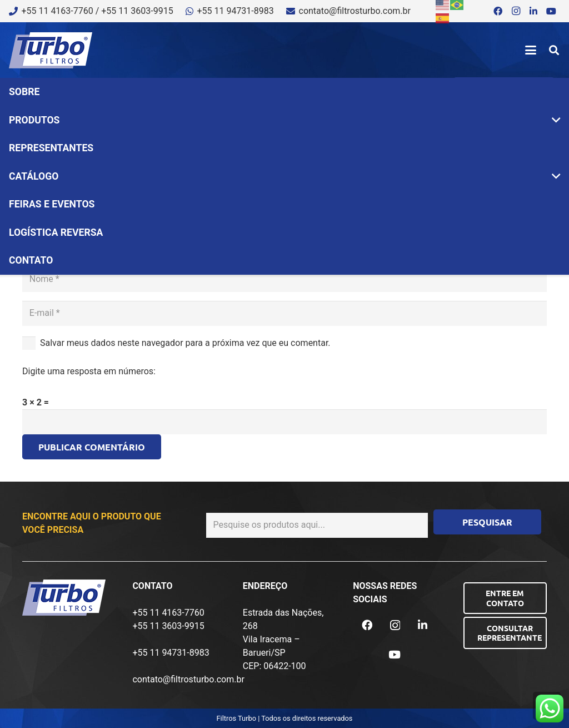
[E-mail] (284, 313)
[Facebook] (498, 11)
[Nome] (284, 279)
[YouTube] (551, 11)
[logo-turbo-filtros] (51, 50)
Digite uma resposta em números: (89, 371)
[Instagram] (516, 11)
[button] (531, 50)
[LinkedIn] (533, 11)
